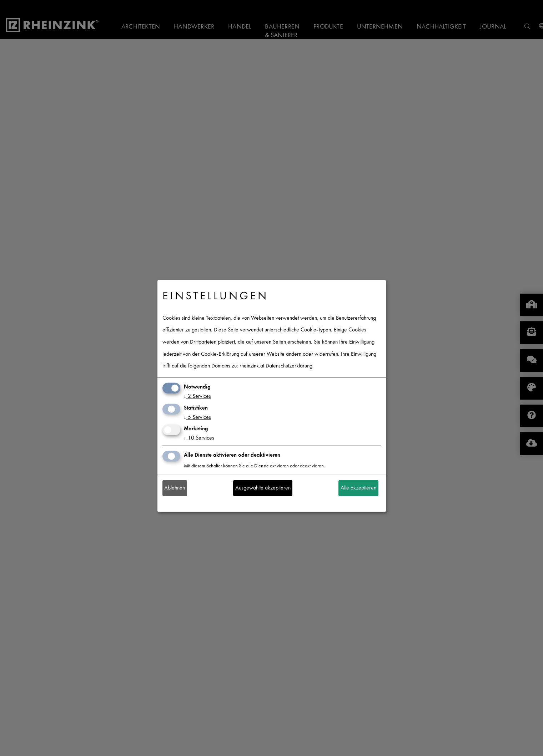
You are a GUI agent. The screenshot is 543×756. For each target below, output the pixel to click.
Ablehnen (175, 488)
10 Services (199, 438)
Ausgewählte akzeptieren (263, 488)
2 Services (197, 397)
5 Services (197, 417)
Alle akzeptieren (358, 488)
